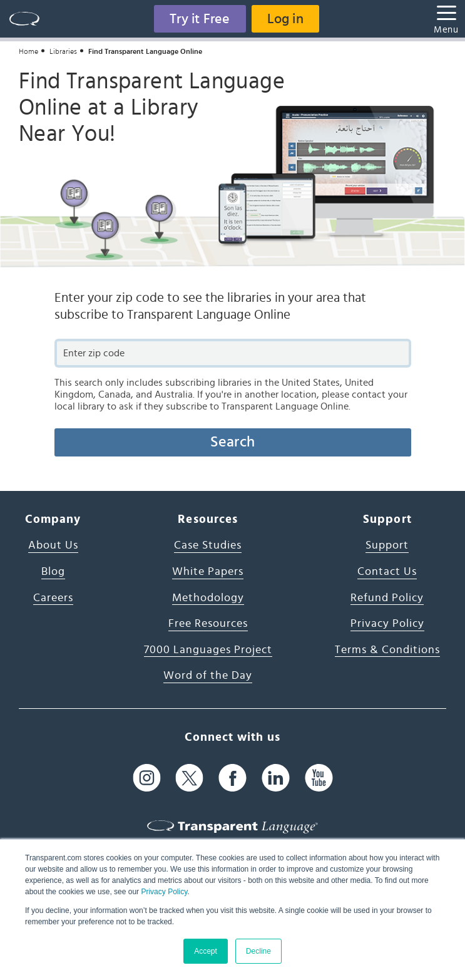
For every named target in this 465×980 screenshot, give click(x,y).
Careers (53, 598)
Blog (53, 572)
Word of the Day (208, 676)
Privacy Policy (164, 892)
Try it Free (200, 19)
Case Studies (208, 545)
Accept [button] (206, 951)
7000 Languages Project (208, 650)
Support (387, 545)
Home (28, 51)
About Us (53, 545)
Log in (285, 19)
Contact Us (387, 572)
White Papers (208, 572)
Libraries (63, 51)
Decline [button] (258, 951)
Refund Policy (387, 598)
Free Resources (208, 624)
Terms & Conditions (387, 650)
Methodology (208, 598)
